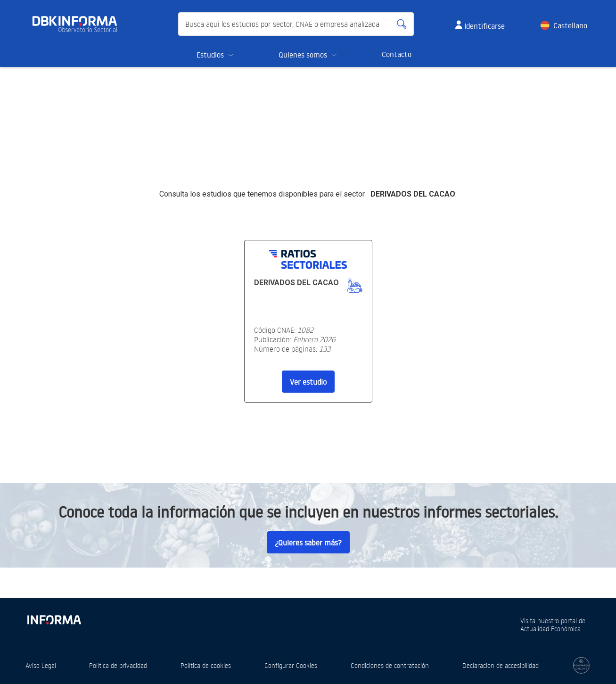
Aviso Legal (41, 665)
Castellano (570, 25)
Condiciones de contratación (390, 665)
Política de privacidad (118, 665)
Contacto (397, 54)
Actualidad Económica (550, 629)
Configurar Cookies (291, 665)
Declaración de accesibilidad (501, 665)
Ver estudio (308, 382)
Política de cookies (206, 665)
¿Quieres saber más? (308, 543)
